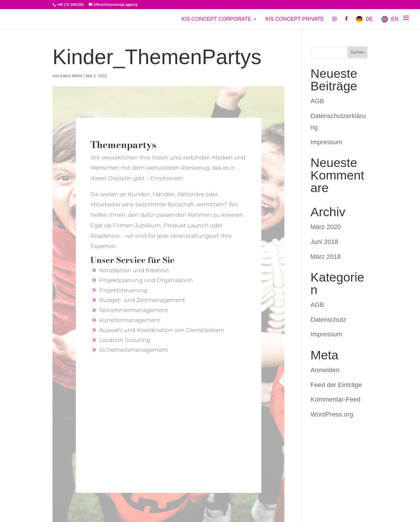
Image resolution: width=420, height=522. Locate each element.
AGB (317, 101)
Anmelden (325, 370)
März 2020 (326, 227)
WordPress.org (332, 414)
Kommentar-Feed (336, 399)
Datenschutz (328, 320)
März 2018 (326, 257)
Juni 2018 (324, 242)
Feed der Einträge (336, 385)
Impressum (327, 142)
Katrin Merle (71, 76)
